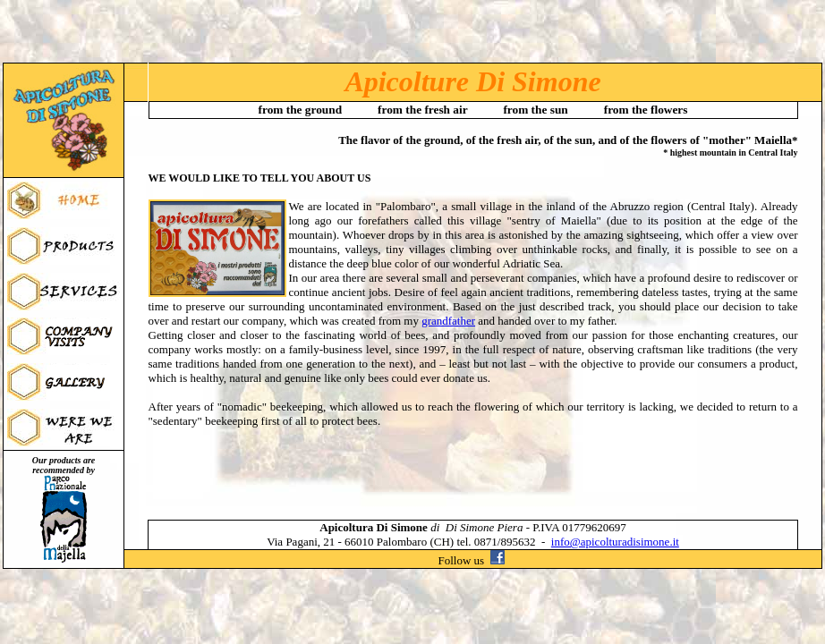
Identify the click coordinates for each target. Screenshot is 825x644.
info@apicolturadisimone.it (615, 542)
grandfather (448, 321)
